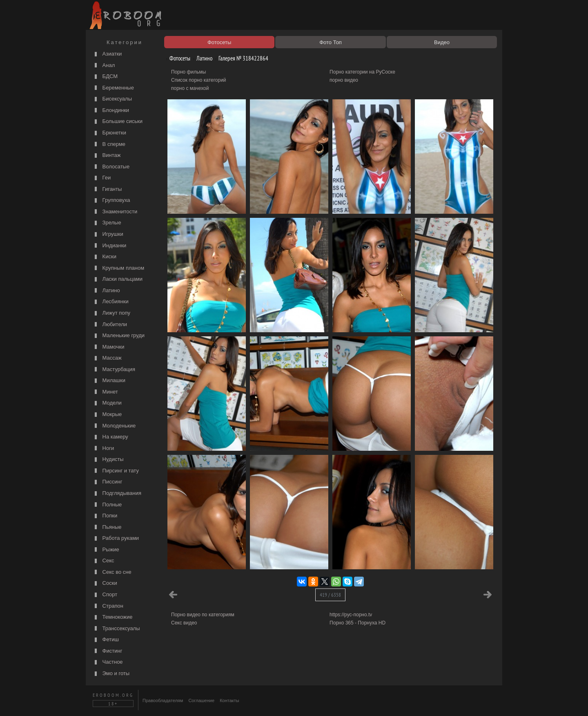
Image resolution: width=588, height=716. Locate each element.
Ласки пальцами (118, 279)
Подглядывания (117, 493)
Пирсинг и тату (116, 471)
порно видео (344, 80)
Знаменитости (115, 212)
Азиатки (107, 54)
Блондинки (111, 111)
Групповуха (111, 200)
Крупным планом (118, 268)
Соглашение (201, 700)
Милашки (109, 381)
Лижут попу (111, 313)
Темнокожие (113, 617)
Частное (108, 662)
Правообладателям (163, 700)
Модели (107, 403)
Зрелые (107, 223)
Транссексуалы (116, 629)
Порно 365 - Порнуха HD (357, 623)
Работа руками (116, 538)
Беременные (113, 88)
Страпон (108, 606)
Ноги (103, 449)
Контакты (229, 700)
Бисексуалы (112, 99)
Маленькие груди (119, 336)
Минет (105, 392)
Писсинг (107, 482)
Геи (102, 178)
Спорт (105, 595)
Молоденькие (114, 426)
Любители (110, 325)
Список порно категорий (199, 80)
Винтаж (107, 156)
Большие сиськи (118, 122)
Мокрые (107, 415)
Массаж (107, 358)
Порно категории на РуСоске (362, 72)
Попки (105, 516)
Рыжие (106, 550)
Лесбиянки (111, 302)
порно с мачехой (190, 88)
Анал (104, 66)
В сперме (109, 144)
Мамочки (108, 347)
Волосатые (111, 167)
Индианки (109, 246)
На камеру (110, 437)
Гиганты (107, 189)
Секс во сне (112, 572)
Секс (104, 561)
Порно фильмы (188, 72)
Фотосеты (177, 58)
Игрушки (108, 234)
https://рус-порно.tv (351, 615)
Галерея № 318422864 (240, 58)
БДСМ (105, 77)
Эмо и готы (111, 674)
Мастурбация (114, 370)
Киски (105, 257)
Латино (106, 291)
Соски (105, 583)
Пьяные (107, 527)
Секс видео (184, 623)
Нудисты (108, 460)
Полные (107, 505)
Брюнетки (109, 133)
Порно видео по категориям (203, 615)
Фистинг (107, 651)
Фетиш (106, 640)
